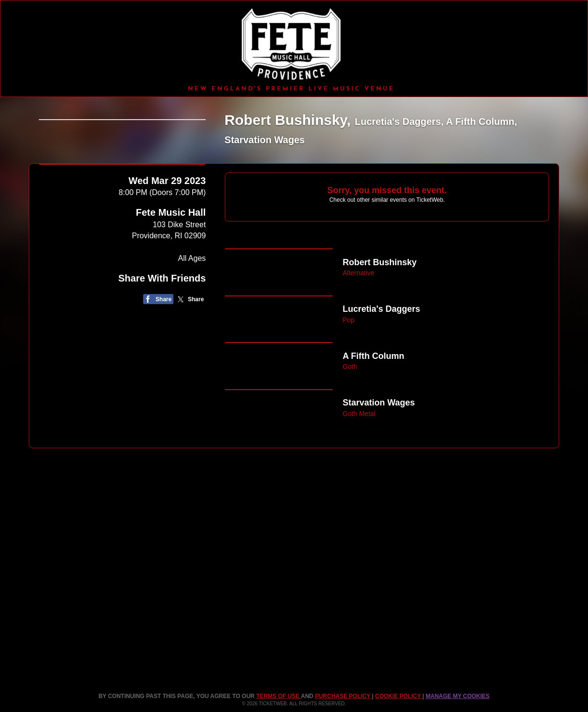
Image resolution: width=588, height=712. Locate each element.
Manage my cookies (458, 696)
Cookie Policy (399, 696)
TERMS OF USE (278, 696)
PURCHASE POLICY (343, 696)
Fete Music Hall (171, 278)
